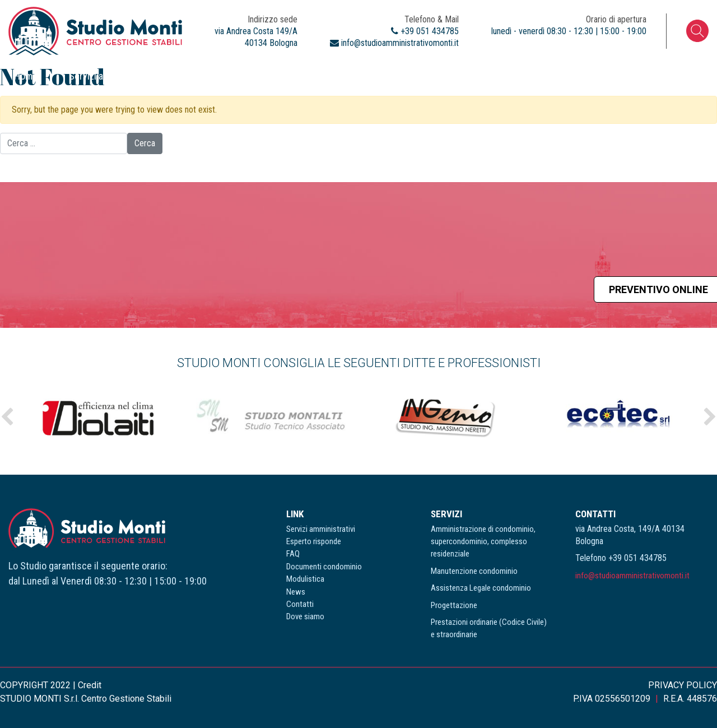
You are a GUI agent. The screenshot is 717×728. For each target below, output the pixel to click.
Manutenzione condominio (474, 571)
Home (26, 76)
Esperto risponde (222, 76)
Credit (90, 685)
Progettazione (454, 605)
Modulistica (483, 76)
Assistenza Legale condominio (481, 588)
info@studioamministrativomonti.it (632, 576)
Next (710, 417)
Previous (7, 417)
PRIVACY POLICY (683, 685)
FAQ (296, 76)
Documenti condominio (382, 76)
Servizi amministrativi (112, 76)
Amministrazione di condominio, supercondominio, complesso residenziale (483, 542)
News (550, 76)
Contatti (609, 76)
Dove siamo (680, 76)
